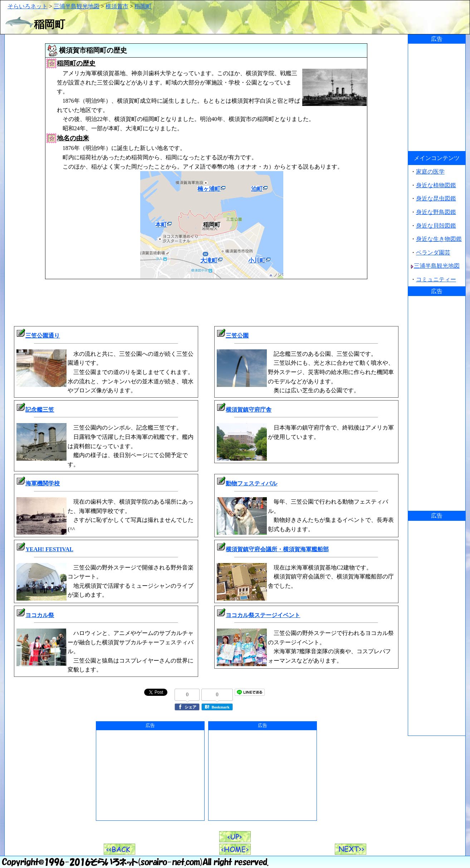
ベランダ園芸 (433, 253)
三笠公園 (237, 336)
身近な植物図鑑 (436, 185)
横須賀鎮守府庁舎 (249, 410)
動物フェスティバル (251, 483)
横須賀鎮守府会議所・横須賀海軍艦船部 (277, 549)
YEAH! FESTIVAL (49, 549)
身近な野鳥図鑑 (436, 212)
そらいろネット (28, 6)
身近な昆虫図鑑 (436, 198)
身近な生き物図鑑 (439, 239)
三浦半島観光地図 (77, 6)
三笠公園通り (43, 336)
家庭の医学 (430, 172)
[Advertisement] (206, 301)
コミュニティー (436, 279)
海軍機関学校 (43, 483)
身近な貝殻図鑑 (436, 226)
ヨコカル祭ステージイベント (263, 615)
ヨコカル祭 (40, 615)
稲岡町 (143, 6)
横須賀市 (117, 6)
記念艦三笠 (40, 410)
